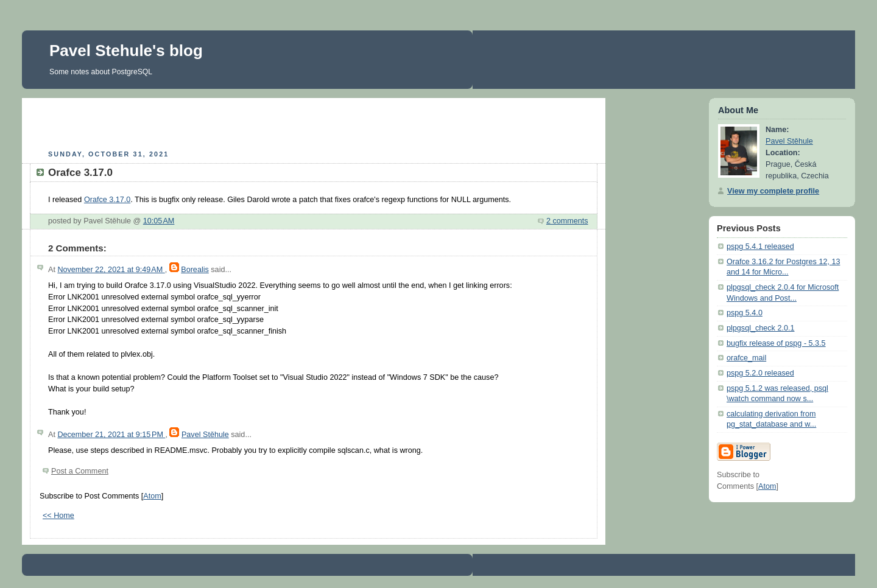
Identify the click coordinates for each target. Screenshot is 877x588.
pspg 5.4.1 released (760, 247)
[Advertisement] (314, 122)
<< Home (58, 516)
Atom (152, 496)
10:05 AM (159, 221)
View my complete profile (773, 191)
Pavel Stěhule (205, 435)
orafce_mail (746, 358)
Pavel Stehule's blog (126, 51)
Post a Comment (80, 471)
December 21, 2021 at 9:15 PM (111, 435)
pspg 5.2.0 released (760, 373)
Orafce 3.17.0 (107, 200)
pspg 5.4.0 (745, 313)
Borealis (195, 270)
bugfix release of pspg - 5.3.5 (776, 343)
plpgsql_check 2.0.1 (760, 328)
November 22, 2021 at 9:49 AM (111, 270)
